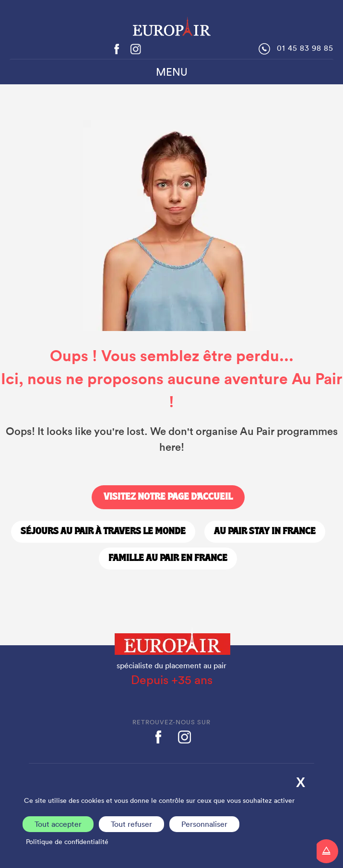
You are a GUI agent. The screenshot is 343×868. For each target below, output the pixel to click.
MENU (172, 72)
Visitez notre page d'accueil (168, 497)
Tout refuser (131, 824)
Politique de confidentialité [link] (67, 842)
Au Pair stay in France (265, 532)
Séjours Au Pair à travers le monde (103, 532)
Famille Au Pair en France (168, 559)
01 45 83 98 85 (305, 48)
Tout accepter (58, 824)
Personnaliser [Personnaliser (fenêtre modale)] (204, 824)
